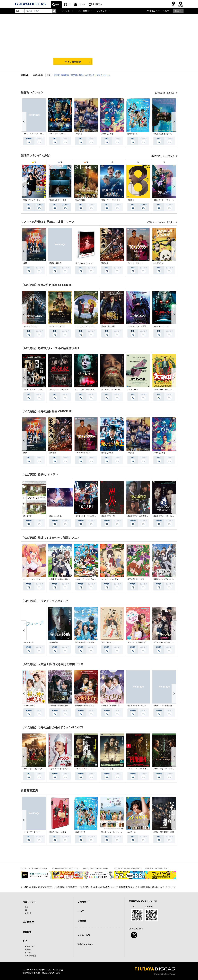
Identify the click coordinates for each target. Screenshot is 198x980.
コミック (81, 4)
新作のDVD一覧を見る (165, 93)
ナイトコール (132, 390)
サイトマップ (170, 887)
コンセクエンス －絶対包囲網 (139, 326)
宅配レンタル (30, 946)
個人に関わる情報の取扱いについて (104, 887)
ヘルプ (166, 11)
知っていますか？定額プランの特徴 (95, 868)
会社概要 (24, 887)
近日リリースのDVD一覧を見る (161, 222)
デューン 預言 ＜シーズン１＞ (114, 769)
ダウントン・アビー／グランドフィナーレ (39, 769)
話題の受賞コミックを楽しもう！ (157, 868)
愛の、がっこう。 (56, 516)
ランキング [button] (102, 11)
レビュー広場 (84, 935)
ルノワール (132, 832)
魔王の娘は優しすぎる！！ (138, 579)
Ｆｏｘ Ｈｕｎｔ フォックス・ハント (39, 390)
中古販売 (28, 952)
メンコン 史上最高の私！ (138, 642)
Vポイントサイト (85, 944)
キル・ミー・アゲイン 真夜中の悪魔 (64, 134)
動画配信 (27, 932)
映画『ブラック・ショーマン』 (35, 200)
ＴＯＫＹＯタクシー (135, 263)
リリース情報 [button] (83, 11)
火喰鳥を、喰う (107, 134)
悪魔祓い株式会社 (108, 326)
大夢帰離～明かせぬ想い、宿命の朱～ (64, 706)
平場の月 (79, 134)
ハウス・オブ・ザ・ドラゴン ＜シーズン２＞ (171, 769)
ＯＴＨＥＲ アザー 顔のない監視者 (116, 390)
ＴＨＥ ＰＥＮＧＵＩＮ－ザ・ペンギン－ (143, 769)
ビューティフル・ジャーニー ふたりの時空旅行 (94, 326)
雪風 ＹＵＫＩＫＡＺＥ (111, 200)
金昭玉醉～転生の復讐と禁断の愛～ (89, 706)
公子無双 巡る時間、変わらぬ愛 (114, 706)
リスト (174, 6)
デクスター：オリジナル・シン (61, 769)
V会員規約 (33, 887)
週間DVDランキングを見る (163, 156)
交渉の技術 (54, 642)
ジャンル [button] (65, 11)
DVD (58, 4)
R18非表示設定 (30, 956)
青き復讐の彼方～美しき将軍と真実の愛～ (143, 706)
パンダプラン (158, 263)
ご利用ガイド (153, 11)
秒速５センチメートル (58, 200)
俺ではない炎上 (107, 453)
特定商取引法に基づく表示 (129, 887)
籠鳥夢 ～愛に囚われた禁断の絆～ (167, 706)
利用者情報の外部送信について (152, 887)
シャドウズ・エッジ (31, 326)
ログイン (181, 6)
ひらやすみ (28, 516)
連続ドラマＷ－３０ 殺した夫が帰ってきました (172, 516)
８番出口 (131, 200)
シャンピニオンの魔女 (110, 579)
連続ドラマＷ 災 (108, 516)
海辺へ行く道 (132, 134)
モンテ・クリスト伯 (57, 326)
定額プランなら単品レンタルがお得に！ (128, 868)
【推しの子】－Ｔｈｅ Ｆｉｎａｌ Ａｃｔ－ (171, 200)
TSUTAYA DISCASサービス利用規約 (51, 887)
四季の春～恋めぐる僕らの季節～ (88, 642)
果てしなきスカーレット (85, 263)
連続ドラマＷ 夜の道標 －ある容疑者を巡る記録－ (148, 516)
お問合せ (82, 921)
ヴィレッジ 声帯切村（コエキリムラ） (91, 390)
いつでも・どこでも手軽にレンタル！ (34, 868)
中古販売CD (98, 4)
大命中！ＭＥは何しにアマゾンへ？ (167, 390)
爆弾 (25, 263)
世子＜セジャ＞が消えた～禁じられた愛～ (169, 642)
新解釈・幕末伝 (55, 263)
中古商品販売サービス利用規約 (78, 887)
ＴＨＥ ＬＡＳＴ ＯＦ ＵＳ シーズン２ (92, 769)
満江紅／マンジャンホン (59, 390)
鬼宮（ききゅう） (108, 642)
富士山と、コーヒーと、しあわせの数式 (117, 832)
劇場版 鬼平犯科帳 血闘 (164, 832)
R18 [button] (177, 11)
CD (69, 4)
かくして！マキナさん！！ (33, 579)
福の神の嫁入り (29, 706)
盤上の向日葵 (80, 200)
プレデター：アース (161, 326)
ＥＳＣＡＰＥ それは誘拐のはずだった (91, 516)
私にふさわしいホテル (58, 832)
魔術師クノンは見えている (164, 579)
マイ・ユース (28, 642)
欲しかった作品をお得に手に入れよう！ (66, 868)
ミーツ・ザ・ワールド (32, 832)
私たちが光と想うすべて (163, 134)
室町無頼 (105, 263)
